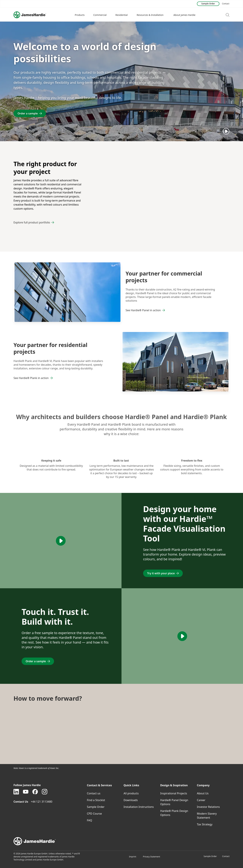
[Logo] (30, 15)
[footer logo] (122, 841)
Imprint (133, 857)
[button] (80, 15)
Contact (226, 856)
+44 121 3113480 (42, 802)
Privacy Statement (152, 857)
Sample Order (210, 856)
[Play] (226, 131)
